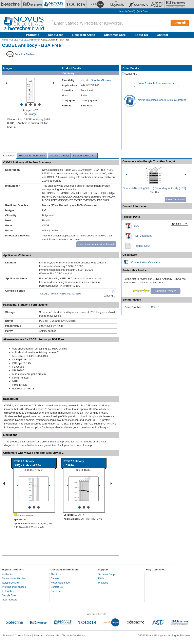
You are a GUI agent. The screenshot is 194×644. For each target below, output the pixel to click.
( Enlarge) (30, 114)
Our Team (56, 591)
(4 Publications (23, 515)
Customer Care (115, 35)
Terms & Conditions (73, 635)
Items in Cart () (127, 11)
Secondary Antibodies (14, 578)
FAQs (101, 578)
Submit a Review (166, 291)
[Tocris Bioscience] (76, 4)
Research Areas (84, 35)
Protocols (103, 583)
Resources (56, 35)
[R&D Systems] (32, 4)
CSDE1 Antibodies (30, 40)
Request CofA (142, 246)
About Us (141, 35)
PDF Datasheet (143, 236)
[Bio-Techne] (11, 4)
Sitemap (39, 635)
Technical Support (108, 574)
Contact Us (57, 587)
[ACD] (157, 4)
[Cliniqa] (138, 4)
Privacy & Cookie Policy (17, 635)
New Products (10, 600)
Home (5, 40)
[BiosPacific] (117, 4)
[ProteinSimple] (97, 4)
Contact (162, 35)
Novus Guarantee (60, 583)
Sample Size (9, 595)
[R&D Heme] (175, 4)
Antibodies (8, 574)
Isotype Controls (11, 583)
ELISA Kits (8, 591)
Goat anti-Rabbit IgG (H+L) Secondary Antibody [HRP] (154, 188)
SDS (136, 226)
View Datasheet (175, 199)
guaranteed (51, 445)
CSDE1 (14, 40)
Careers (55, 578)
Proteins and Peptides (14, 587)
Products (33, 35)
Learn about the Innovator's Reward (96, 244)
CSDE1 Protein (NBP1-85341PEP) (60, 294)
